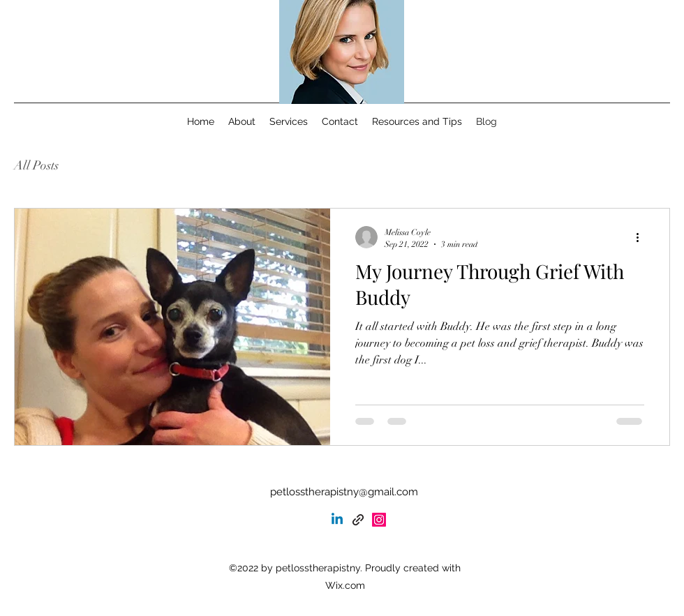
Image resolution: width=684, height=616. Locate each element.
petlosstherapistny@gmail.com (344, 492)
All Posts (36, 165)
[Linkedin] (337, 520)
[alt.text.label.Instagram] (379, 520)
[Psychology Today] (358, 520)
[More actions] (642, 237)
